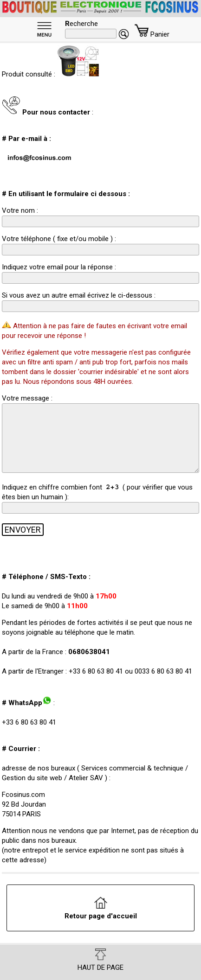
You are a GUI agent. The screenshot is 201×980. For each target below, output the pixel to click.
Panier (152, 34)
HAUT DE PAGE (100, 960)
